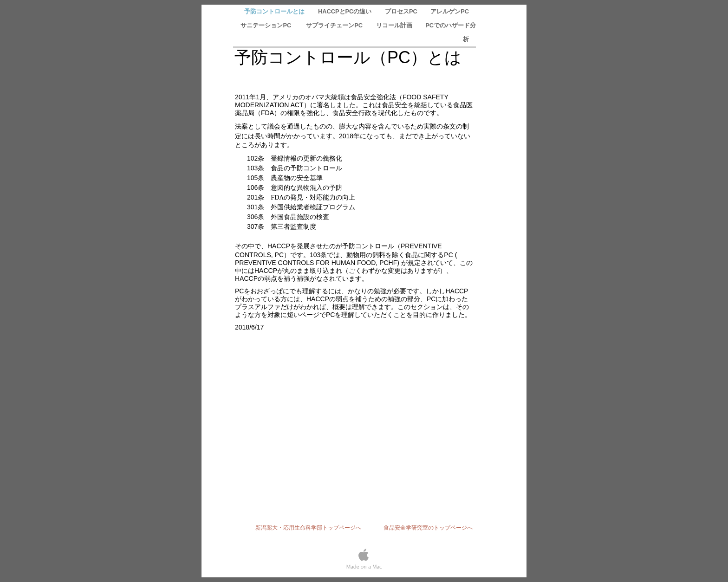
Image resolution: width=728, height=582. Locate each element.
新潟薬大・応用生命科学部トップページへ (311, 528)
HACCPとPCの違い (346, 11)
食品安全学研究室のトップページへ (428, 528)
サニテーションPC (267, 25)
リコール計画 (395, 25)
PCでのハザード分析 (451, 32)
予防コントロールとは (275, 11)
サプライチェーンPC (335, 25)
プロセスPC (402, 11)
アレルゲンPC (450, 11)
